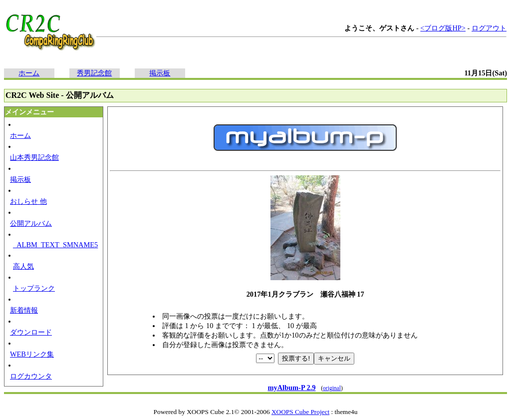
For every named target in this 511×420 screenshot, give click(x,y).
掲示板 (160, 73)
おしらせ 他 (28, 201)
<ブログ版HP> (443, 28)
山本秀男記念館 (34, 157)
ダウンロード (31, 332)
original (332, 388)
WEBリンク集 (32, 354)
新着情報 (24, 310)
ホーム (29, 73)
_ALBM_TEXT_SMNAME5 (55, 245)
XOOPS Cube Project (300, 412)
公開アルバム (31, 223)
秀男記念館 (94, 73)
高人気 (23, 266)
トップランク (34, 288)
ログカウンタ (31, 376)
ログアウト (489, 28)
